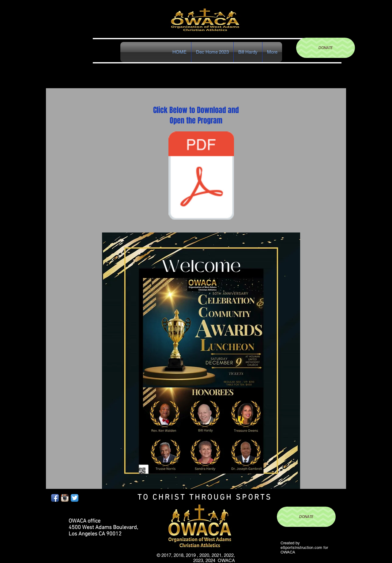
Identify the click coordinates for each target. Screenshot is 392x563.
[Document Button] (201, 176)
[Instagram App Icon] (65, 498)
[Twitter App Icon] (75, 498)
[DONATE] (326, 48)
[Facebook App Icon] (55, 498)
